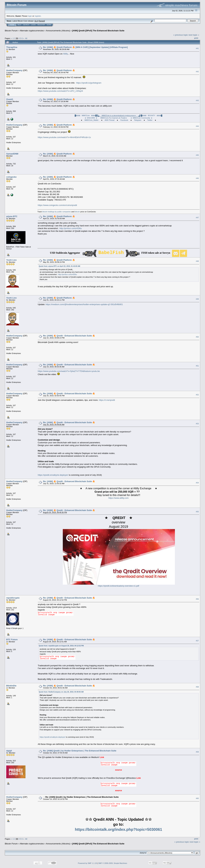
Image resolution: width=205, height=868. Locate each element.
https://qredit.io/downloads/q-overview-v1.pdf (118, 586)
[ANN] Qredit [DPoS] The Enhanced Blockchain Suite (98, 31)
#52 (197, 395)
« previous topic (181, 35)
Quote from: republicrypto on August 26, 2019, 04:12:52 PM (61, 646)
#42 (197, 72)
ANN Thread (109, 120)
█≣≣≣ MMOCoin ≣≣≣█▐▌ (108, 115)
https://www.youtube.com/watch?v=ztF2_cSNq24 (60, 91)
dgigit (9, 751)
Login (33, 25)
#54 (197, 483)
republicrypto (13, 598)
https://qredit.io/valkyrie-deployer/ (53, 475)
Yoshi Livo (11, 260)
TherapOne (12, 47)
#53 (197, 424)
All (26, 38)
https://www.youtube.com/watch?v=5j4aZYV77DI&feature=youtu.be (69, 371)
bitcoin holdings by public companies (57, 212)
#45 (197, 155)
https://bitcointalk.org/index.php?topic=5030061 (118, 829)
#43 (197, 100)
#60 (197, 798)
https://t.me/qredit (107, 400)
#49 (197, 299)
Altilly (65, 54)
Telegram (138, 120)
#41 (197, 48)
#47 (197, 218)
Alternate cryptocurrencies (32, 31)
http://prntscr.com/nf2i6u (71, 228)
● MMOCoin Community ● (141, 118)
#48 (197, 261)
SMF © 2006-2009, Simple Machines (113, 863)
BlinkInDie (11, 686)
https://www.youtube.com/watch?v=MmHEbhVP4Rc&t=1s (64, 137)
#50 (197, 337)
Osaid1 (10, 99)
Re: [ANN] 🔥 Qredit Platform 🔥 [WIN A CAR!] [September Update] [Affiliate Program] (85, 47)
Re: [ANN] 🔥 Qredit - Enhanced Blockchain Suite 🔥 (69, 336)
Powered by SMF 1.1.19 (87, 863)
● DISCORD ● (91, 118)
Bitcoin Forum (11, 31)
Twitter (150, 120)
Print (196, 38)
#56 (197, 599)
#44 (197, 126)
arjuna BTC (12, 216)
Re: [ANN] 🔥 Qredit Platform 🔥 (59, 70)
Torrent (42, 21)
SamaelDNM (12, 154)
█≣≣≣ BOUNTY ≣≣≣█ (152, 115)
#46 (197, 178)
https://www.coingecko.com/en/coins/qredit (57, 205)
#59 (197, 752)
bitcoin (77, 212)
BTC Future (12, 639)
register (38, 16)
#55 (197, 512)
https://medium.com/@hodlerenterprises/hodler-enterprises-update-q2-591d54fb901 (84, 304)
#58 (197, 687)
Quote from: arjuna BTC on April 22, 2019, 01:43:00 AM (59, 266)
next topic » (194, 35)
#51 (197, 366)
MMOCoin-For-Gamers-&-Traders (114, 118)
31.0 (36, 21)
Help (19, 25)
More (49, 25)
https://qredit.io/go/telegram (89, 83)
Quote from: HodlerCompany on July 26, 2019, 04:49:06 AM (61, 692)
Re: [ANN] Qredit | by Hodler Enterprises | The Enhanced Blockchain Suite (80, 751)
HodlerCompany (14, 70)
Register (41, 25)
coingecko (11, 177)
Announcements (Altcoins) (58, 31)
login (30, 16)
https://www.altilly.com (119, 498)
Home (12, 25)
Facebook (124, 120)
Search (26, 25)
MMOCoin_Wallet (92, 120)
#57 (197, 641)
